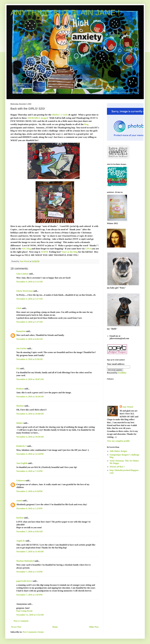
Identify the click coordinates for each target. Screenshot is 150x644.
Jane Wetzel (128, 407)
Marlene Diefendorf (25, 561)
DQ (18, 368)
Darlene (20, 518)
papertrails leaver (24, 581)
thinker (20, 423)
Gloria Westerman (25, 291)
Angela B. (21, 541)
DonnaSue (21, 331)
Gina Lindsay (22, 274)
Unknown (21, 480)
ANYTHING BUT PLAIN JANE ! (65, 13)
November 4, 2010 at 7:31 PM (29, 471)
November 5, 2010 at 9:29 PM (29, 491)
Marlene (20, 406)
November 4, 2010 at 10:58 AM (30, 437)
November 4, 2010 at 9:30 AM (29, 359)
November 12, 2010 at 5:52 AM (30, 615)
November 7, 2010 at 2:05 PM (29, 595)
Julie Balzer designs (118, 451)
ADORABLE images (37, 118)
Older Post (94, 627)
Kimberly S (21, 446)
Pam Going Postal (24, 611)
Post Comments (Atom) (33, 632)
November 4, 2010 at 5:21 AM (29, 282)
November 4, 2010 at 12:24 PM (30, 454)
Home (55, 627)
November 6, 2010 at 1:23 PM (29, 508)
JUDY (44, 252)
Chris (19, 308)
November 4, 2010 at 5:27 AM (29, 299)
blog (86, 124)
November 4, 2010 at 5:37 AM (29, 322)
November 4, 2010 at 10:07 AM (30, 379)
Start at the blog (70, 252)
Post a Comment (21, 621)
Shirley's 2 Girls (60, 115)
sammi (19, 501)
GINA (88, 249)
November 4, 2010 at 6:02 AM (29, 339)
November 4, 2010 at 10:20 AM (30, 397)
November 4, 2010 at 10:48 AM (30, 414)
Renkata (20, 389)
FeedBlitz (122, 373)
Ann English (22, 463)
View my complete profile (118, 441)
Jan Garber (21, 348)
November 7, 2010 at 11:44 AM (30, 552)
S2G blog (26, 249)
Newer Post (16, 627)
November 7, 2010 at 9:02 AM (29, 532)
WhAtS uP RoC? (117, 467)
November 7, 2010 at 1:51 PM (29, 572)
